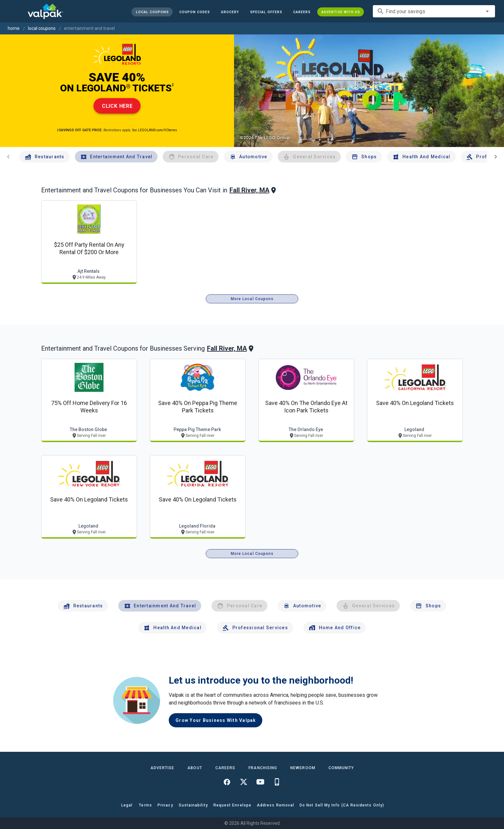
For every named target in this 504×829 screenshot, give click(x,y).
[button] (266, 12)
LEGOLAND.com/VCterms (157, 130)
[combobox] (434, 11)
